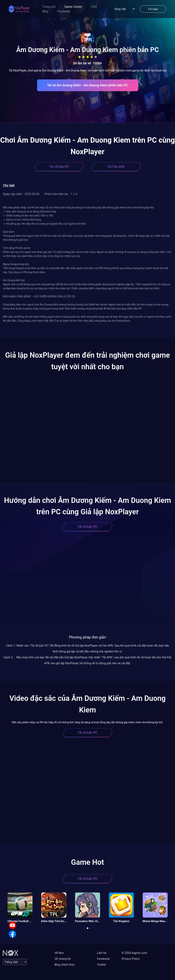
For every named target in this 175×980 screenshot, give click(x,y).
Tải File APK (116, 167)
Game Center (73, 7)
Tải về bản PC (59, 167)
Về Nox (59, 953)
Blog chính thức (65, 965)
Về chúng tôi (63, 959)
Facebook (64, 11)
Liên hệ (102, 953)
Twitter (101, 965)
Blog (45, 11)
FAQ (94, 7)
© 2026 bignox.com (134, 953)
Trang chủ (49, 7)
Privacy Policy (131, 959)
